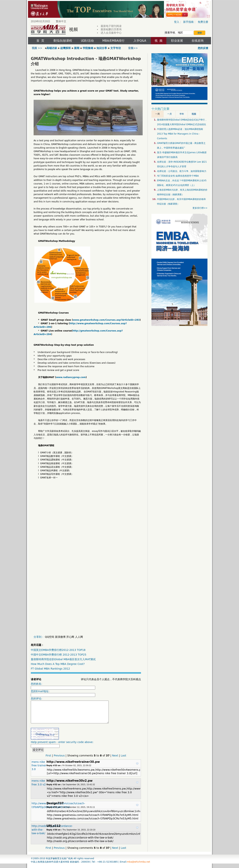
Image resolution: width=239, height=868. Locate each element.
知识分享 (102, 48)
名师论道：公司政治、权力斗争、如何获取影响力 (182, 171)
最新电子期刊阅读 (111, 26)
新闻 (77, 48)
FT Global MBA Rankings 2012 (50, 669)
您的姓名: (63, 686)
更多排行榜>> (200, 208)
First (48, 760)
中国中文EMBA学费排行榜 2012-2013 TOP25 (59, 655)
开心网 (70, 637)
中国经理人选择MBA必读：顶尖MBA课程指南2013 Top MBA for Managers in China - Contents (180, 134)
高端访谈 (51, 48)
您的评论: (74, 712)
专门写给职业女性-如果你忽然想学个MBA (178, 176)
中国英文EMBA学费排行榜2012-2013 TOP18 (58, 650)
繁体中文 (61, 21)
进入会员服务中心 (111, 33)
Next (115, 760)
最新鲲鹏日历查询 (111, 29)
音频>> (133, 48)
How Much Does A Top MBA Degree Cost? (58, 664)
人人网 (79, 637)
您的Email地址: (63, 693)
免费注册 (203, 22)
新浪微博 (60, 637)
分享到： (39, 637)
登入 (177, 22)
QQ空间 (49, 637)
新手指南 (188, 22)
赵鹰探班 (66, 48)
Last (124, 760)
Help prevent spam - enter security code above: (62, 749)
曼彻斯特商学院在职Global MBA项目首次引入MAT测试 (63, 659)
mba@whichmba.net (139, 866)
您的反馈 (203, 48)
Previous (59, 760)
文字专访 (116, 48)
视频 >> (37, 48)
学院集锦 (88, 48)
